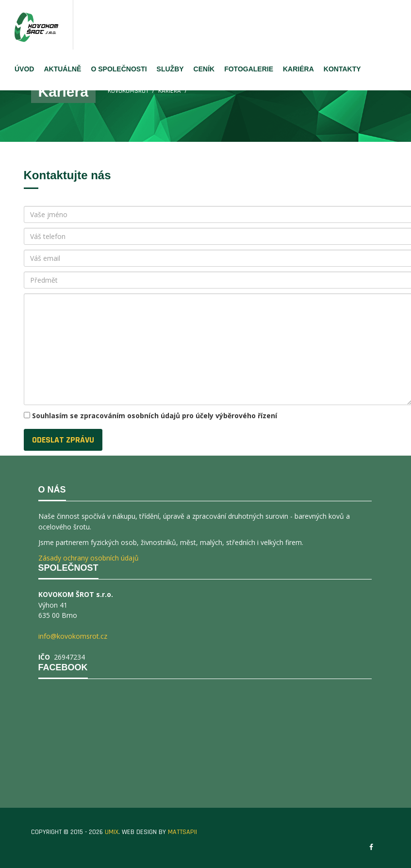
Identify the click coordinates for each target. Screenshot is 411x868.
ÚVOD (24, 69)
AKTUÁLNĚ (62, 69)
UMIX (112, 832)
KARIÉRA (298, 69)
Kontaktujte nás (67, 175)
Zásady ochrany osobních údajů (89, 558)
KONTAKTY (342, 69)
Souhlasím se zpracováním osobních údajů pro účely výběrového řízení (155, 416)
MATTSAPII (182, 832)
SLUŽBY (170, 69)
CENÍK (204, 69)
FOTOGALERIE (249, 69)
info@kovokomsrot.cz (73, 636)
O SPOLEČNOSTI (119, 69)
